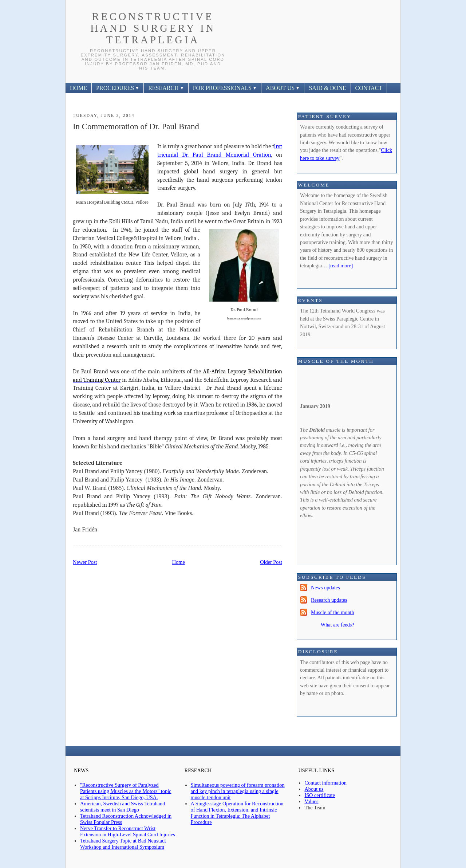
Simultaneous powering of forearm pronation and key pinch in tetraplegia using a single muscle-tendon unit (238, 791)
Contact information (325, 783)
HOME (78, 88)
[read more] (341, 266)
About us (314, 789)
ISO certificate (320, 795)
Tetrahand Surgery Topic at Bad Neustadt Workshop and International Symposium (123, 844)
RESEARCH (166, 88)
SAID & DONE (327, 88)
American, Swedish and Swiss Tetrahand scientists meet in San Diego (123, 807)
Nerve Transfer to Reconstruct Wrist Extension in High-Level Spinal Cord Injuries (128, 831)
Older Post (271, 562)
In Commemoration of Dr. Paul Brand (136, 127)
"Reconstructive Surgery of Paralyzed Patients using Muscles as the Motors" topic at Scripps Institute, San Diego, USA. (126, 791)
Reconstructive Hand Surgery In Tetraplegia (153, 28)
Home (179, 562)
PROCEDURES (118, 88)
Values (311, 801)
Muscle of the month (333, 612)
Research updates (329, 600)
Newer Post (85, 562)
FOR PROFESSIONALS (225, 88)
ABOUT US (283, 88)
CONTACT (369, 88)
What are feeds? (337, 625)
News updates (325, 588)
